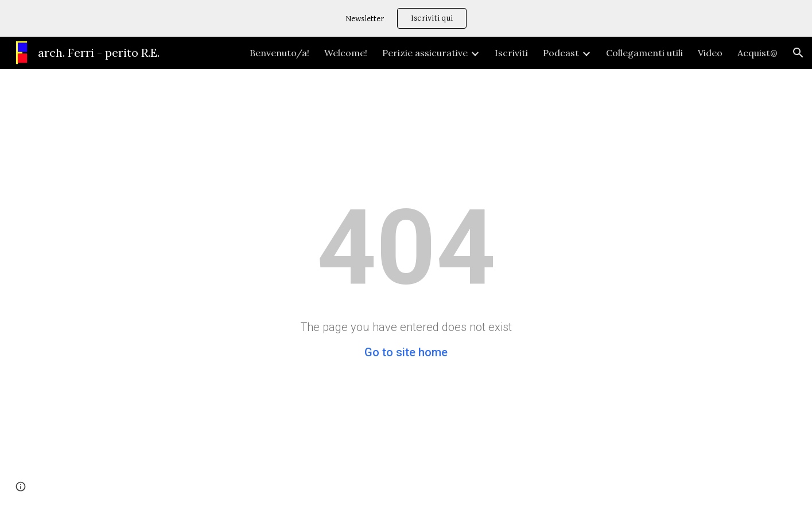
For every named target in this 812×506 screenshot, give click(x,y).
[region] (406, 18)
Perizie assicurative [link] (425, 53)
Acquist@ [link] (757, 53)
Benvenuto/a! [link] (279, 53)
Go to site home (406, 352)
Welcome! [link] (346, 53)
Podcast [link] (561, 53)
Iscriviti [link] (511, 53)
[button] (798, 53)
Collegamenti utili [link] (644, 53)
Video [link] (710, 53)
